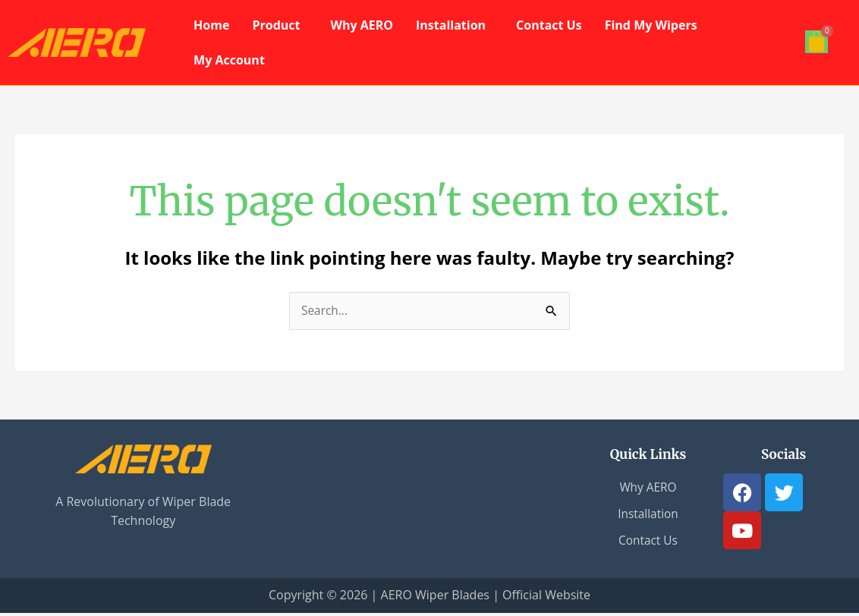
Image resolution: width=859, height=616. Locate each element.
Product (276, 25)
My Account (229, 60)
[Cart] (817, 42)
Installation (451, 25)
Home (211, 25)
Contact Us (549, 25)
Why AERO (362, 25)
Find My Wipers (651, 25)
